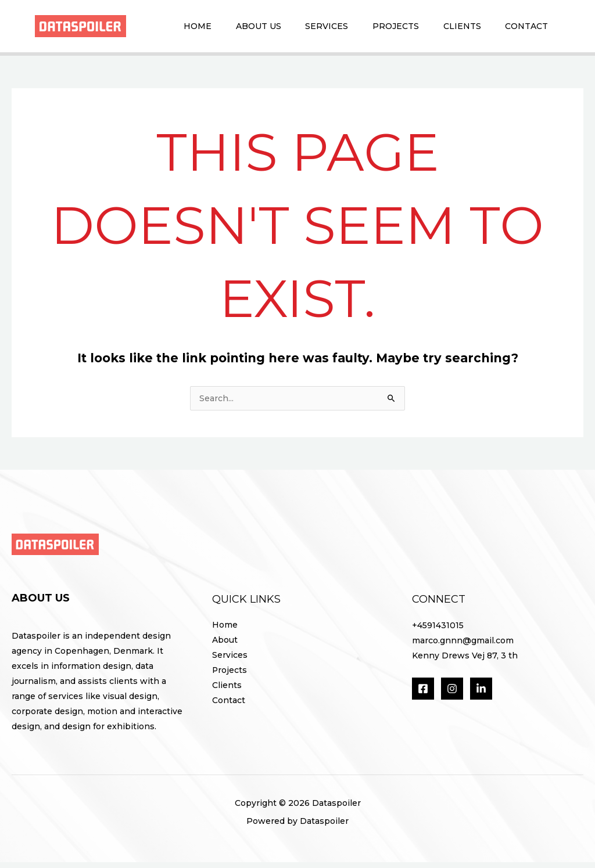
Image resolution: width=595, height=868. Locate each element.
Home (171, 28)
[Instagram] (452, 694)
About (225, 646)
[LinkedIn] (481, 694)
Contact (524, 28)
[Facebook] (423, 694)
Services (310, 28)
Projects (383, 28)
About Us (236, 28)
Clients (455, 28)
